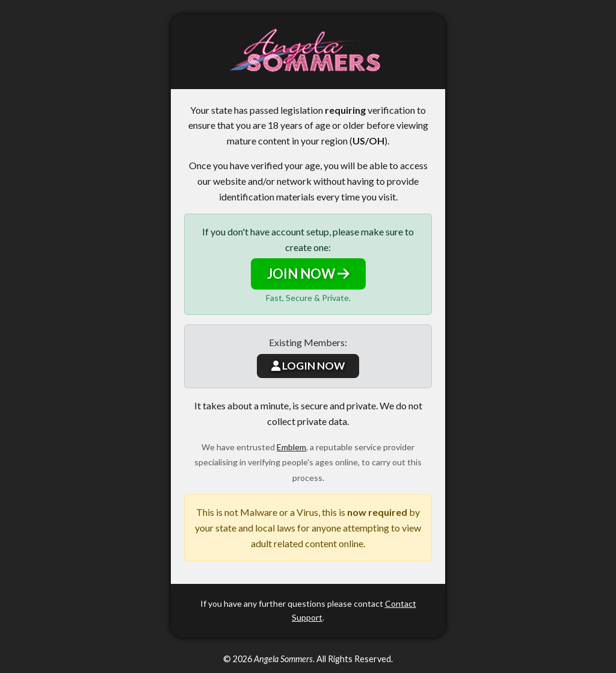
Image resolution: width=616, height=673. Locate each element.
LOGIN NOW (308, 366)
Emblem (291, 447)
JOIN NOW (308, 274)
